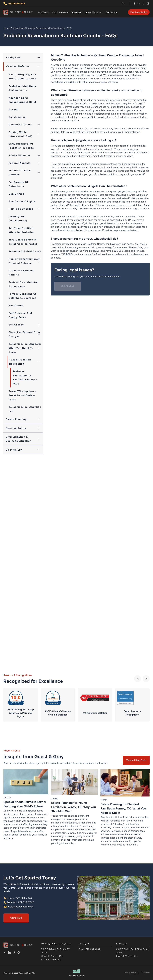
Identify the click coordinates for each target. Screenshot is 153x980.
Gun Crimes (16, 194)
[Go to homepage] (18, 945)
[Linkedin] (139, 3)
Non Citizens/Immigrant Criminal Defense (26, 261)
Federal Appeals (26, 163)
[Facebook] (134, 3)
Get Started (68, 286)
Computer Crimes (26, 125)
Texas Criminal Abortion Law (25, 409)
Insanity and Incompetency (18, 218)
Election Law (24, 450)
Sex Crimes (26, 325)
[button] (138, 678)
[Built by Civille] (76, 973)
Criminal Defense (25, 66)
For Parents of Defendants (18, 184)
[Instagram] (148, 3)
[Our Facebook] (5, 952)
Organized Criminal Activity (21, 273)
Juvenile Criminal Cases (25, 251)
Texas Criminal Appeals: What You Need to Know (26, 348)
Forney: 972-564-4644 (19, 898)
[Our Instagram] (19, 952)
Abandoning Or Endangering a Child (22, 100)
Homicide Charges (26, 209)
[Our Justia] (14, 952)
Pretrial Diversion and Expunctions (24, 284)
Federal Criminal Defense (26, 173)
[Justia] (144, 3)
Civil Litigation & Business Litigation (24, 439)
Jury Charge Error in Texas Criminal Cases (23, 242)
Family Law (24, 57)
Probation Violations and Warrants (22, 88)
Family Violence (26, 155)
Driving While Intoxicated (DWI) (26, 134)
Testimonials (111, 12)
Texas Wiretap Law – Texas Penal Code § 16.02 (22, 395)
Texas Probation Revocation (26, 362)
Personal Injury (24, 428)
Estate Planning (24, 419)
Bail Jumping (17, 117)
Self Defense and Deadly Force (20, 315)
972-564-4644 (17, 3)
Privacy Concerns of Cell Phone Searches (22, 296)
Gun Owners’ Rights (22, 201)
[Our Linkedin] (9, 952)
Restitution (16, 305)
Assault (14, 109)
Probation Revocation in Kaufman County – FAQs (25, 377)
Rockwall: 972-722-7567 (20, 902)
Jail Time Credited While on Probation (22, 230)
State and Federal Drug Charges (26, 334)
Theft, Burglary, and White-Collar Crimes (22, 77)
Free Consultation (139, 12)
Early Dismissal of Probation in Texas (21, 146)
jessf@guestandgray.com (20, 906)
